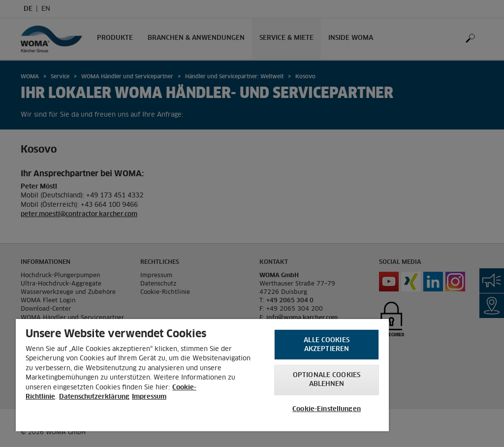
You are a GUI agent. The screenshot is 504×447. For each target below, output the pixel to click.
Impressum (149, 397)
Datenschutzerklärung (94, 397)
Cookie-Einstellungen (327, 409)
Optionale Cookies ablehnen (327, 380)
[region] (202, 375)
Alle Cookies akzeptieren (327, 345)
